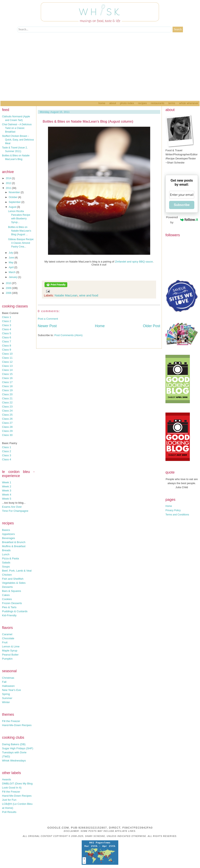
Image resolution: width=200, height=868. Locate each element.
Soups (6, 567)
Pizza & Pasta (10, 558)
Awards (7, 779)
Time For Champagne (15, 511)
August (13, 207)
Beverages (9, 538)
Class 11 (7, 358)
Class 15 (7, 374)
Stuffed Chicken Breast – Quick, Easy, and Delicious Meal (18, 140)
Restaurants (158, 103)
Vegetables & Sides (14, 583)
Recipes (142, 103)
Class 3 (7, 325)
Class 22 (7, 402)
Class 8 (7, 346)
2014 (9, 178)
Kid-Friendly (9, 615)
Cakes (6, 595)
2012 (9, 183)
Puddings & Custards (15, 611)
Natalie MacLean (66, 295)
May (11, 262)
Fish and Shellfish (13, 579)
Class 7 (7, 341)
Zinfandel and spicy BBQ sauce (134, 262)
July (11, 253)
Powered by (182, 220)
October (13, 197)
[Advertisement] (100, 70)
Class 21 (7, 398)
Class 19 (7, 390)
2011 (9, 188)
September (15, 202)
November (15, 192)
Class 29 (7, 431)
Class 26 (7, 419)
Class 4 (7, 329)
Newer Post (47, 326)
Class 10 (7, 354)
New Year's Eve (11, 690)
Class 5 (7, 333)
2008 (9, 293)
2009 (9, 288)
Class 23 (7, 407)
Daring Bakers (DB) (14, 744)
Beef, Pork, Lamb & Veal (17, 571)
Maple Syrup (10, 651)
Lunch (6, 554)
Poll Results (9, 812)
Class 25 (7, 415)
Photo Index (127, 103)
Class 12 (7, 362)
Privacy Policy (173, 510)
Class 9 (7, 350)
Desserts (7, 587)
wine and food (89, 295)
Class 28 (7, 427)
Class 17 (7, 382)
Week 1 (7, 482)
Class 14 (7, 370)
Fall (4, 682)
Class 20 (7, 394)
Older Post (152, 326)
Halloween (8, 686)
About (112, 103)
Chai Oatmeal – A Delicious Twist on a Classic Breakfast (17, 128)
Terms (172, 103)
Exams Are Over (12, 507)
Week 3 (7, 491)
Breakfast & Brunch (14, 542)
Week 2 (7, 486)
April (11, 267)
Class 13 (7, 366)
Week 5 (7, 499)
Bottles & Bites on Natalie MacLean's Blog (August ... (20, 231)
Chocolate (8, 638)
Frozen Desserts (12, 603)
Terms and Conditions (177, 515)
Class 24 (7, 411)
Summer (7, 698)
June (12, 258)
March (12, 272)
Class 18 (7, 386)
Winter (6, 702)
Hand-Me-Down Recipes (17, 725)
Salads (6, 563)
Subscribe (182, 205)
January (13, 277)
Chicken (7, 575)
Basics (6, 530)
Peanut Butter (10, 655)
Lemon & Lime (11, 646)
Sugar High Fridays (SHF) (18, 748)
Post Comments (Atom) (69, 335)
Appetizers (8, 534)
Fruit (5, 642)
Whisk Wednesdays (14, 761)
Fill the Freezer (11, 721)
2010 (9, 283)
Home (102, 103)
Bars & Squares (11, 591)
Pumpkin (7, 659)
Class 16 (7, 378)
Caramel (7, 634)
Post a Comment (48, 319)
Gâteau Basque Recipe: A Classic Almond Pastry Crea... (21, 243)
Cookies (7, 599)
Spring (6, 694)
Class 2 (7, 321)
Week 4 (7, 495)
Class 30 (7, 435)
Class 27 (7, 423)
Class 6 (7, 337)
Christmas (8, 678)
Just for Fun (9, 800)
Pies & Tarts (9, 607)
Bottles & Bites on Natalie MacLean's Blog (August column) (88, 121)
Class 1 (7, 317)
